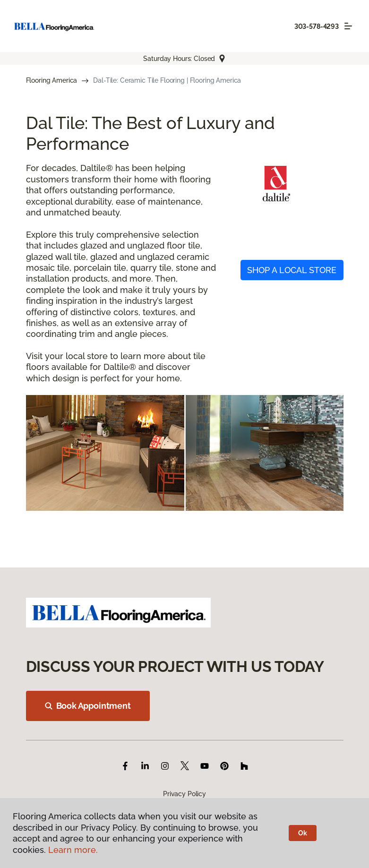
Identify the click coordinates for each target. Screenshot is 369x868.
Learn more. (73, 850)
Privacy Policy (184, 794)
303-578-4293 (317, 26)
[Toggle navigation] (348, 26)
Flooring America (52, 80)
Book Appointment (88, 706)
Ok (303, 833)
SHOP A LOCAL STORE (292, 270)
